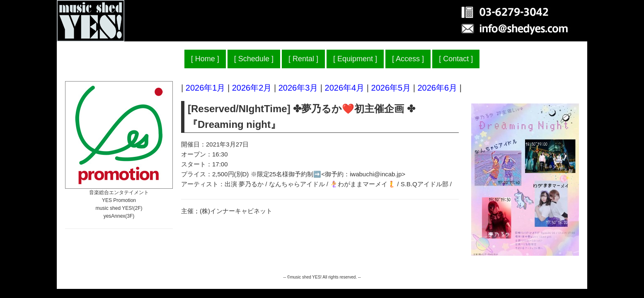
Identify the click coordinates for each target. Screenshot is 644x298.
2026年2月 (252, 88)
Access (408, 59)
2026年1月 (206, 88)
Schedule (254, 59)
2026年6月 (437, 88)
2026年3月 (298, 88)
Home (205, 59)
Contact (456, 59)
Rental (303, 59)
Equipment (355, 59)
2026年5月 (391, 88)
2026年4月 (345, 88)
